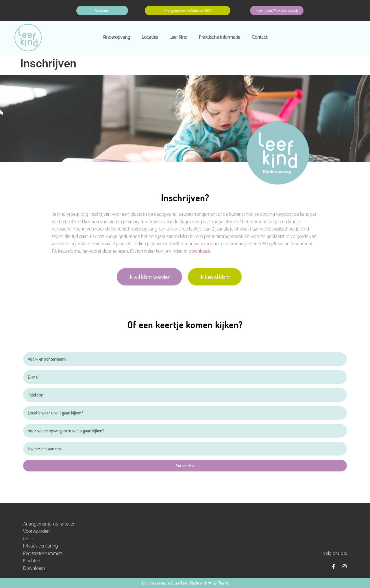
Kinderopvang (116, 37)
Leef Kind (178, 37)
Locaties (150, 37)
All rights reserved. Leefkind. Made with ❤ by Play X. (185, 583)
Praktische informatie (220, 37)
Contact (260, 37)
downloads (200, 251)
